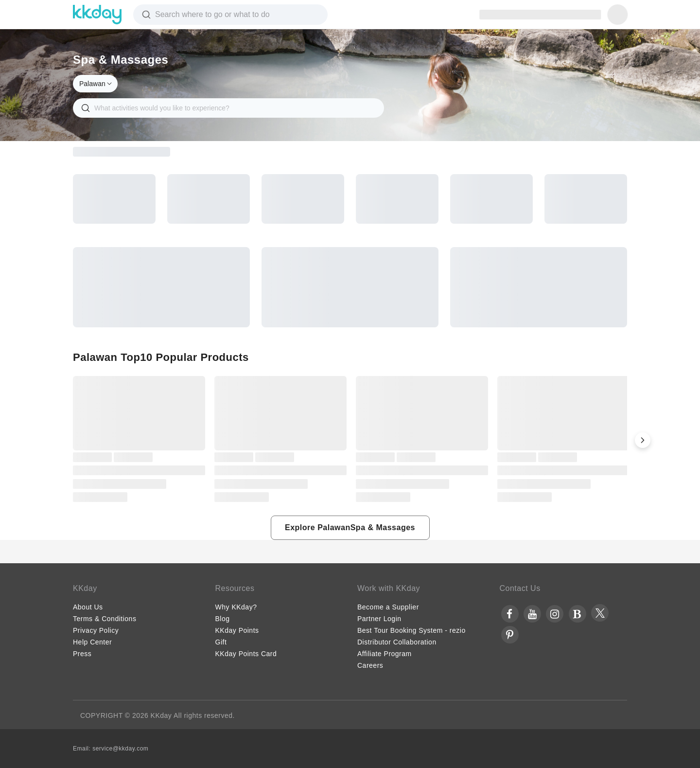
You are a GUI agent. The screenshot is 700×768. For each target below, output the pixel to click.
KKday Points (237, 630)
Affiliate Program (385, 654)
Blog (223, 619)
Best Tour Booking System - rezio (411, 630)
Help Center (92, 642)
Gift (221, 642)
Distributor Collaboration (397, 642)
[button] (643, 440)
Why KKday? (236, 607)
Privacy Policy (96, 630)
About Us (88, 607)
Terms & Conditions (105, 619)
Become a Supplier (388, 607)
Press (82, 654)
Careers (370, 665)
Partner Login (379, 619)
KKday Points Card (246, 654)
